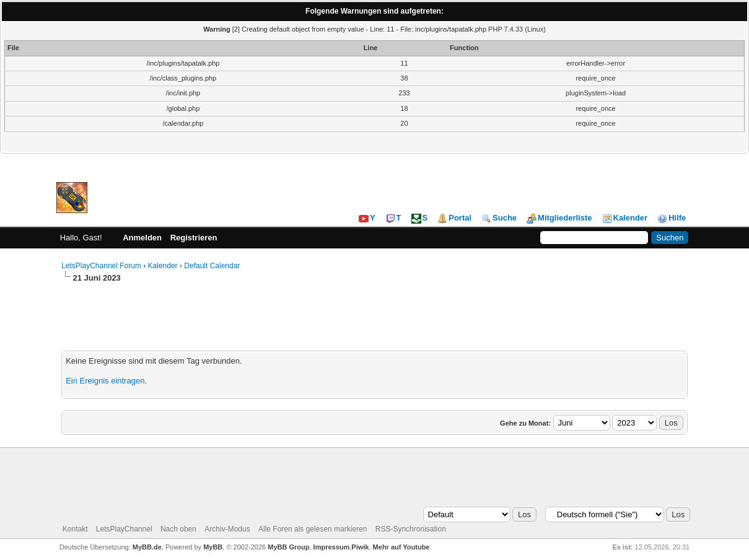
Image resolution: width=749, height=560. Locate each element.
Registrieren (194, 238)
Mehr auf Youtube (401, 547)
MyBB (213, 547)
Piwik (360, 547)
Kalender (625, 218)
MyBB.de (147, 547)
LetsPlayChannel (124, 529)
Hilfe (672, 218)
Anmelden (142, 238)
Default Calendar (212, 266)
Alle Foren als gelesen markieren (313, 529)
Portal (454, 218)
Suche (499, 218)
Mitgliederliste (559, 218)
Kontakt (75, 529)
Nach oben (178, 529)
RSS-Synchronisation (411, 529)
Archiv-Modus (227, 529)
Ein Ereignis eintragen (105, 381)
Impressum (332, 547)
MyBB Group (288, 547)
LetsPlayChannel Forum (101, 266)
